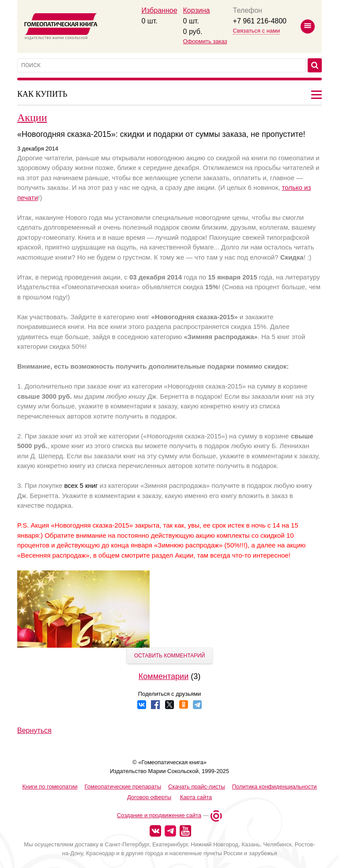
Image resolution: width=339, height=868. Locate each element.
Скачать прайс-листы (197, 787)
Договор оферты (149, 797)
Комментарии (164, 676)
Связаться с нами (257, 31)
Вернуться (34, 730)
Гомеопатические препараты (123, 787)
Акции (32, 117)
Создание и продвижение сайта (159, 815)
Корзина (197, 10)
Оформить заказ (205, 41)
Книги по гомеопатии (50, 787)
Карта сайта (196, 797)
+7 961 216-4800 (260, 21)
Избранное (159, 10)
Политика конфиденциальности (275, 787)
